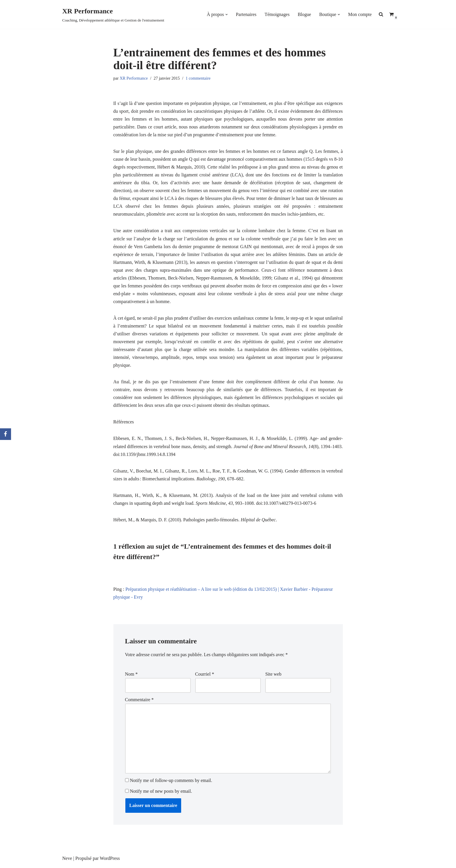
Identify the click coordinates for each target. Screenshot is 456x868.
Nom (131, 676)
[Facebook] (6, 434)
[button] (226, 15)
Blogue (304, 14)
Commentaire (139, 702)
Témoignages (277, 14)
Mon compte (360, 14)
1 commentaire (198, 78)
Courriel (205, 676)
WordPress (110, 861)
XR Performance (134, 78)
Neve (67, 861)
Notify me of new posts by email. (161, 793)
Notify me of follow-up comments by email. (171, 783)
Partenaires (246, 14)
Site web (273, 676)
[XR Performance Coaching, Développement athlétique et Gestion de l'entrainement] (113, 14)
